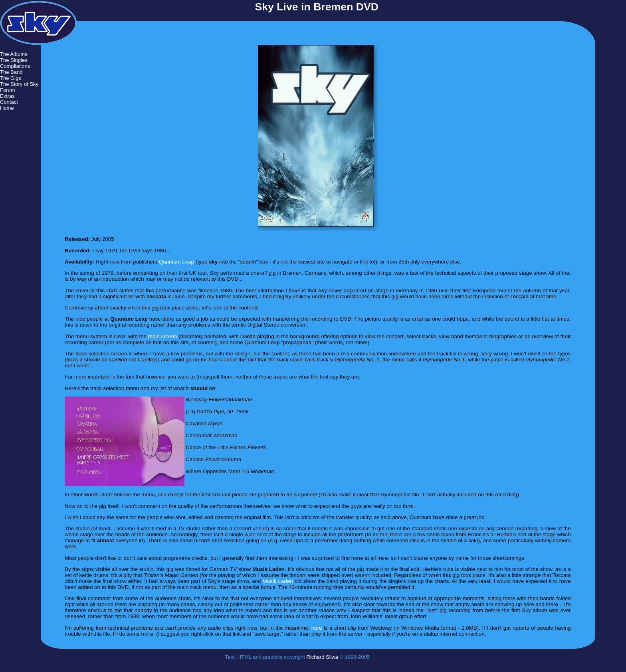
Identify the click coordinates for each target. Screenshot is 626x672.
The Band (11, 72)
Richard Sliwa (322, 657)
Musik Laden (278, 581)
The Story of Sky (19, 84)
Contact (9, 102)
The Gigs (11, 78)
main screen (163, 336)
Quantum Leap (176, 262)
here (317, 628)
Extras (7, 96)
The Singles (14, 60)
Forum (8, 90)
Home (7, 108)
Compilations (15, 66)
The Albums (14, 54)
